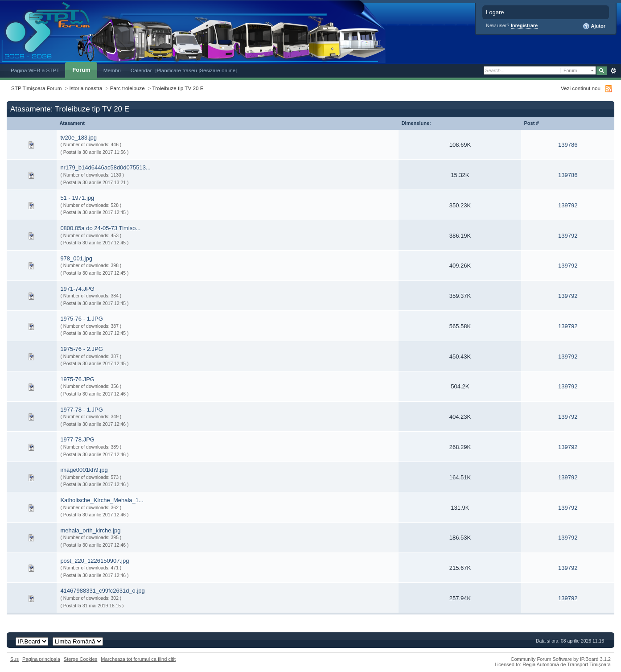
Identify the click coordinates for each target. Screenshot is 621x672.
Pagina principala (41, 659)
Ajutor (594, 26)
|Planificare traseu (177, 70)
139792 (568, 205)
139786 (568, 145)
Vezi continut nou (581, 88)
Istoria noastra (86, 88)
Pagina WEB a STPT (35, 70)
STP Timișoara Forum (36, 88)
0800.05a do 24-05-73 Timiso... (100, 228)
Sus (14, 659)
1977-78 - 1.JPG (81, 410)
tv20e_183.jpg (78, 138)
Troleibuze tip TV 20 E (178, 88)
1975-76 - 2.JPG (81, 349)
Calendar (141, 70)
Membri (112, 70)
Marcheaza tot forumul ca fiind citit (138, 659)
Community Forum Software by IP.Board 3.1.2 (561, 659)
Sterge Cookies (81, 659)
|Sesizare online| (218, 70)
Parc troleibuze (127, 88)
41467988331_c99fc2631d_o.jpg (102, 591)
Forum (81, 70)
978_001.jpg (76, 258)
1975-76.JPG (77, 379)
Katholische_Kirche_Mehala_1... (102, 500)
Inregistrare (524, 25)
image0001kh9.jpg (84, 470)
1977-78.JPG (77, 439)
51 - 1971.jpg (77, 198)
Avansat (613, 71)
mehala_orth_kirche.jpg (90, 530)
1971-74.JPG (77, 289)
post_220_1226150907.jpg (95, 561)
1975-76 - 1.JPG (81, 319)
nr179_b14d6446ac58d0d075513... (105, 167)
